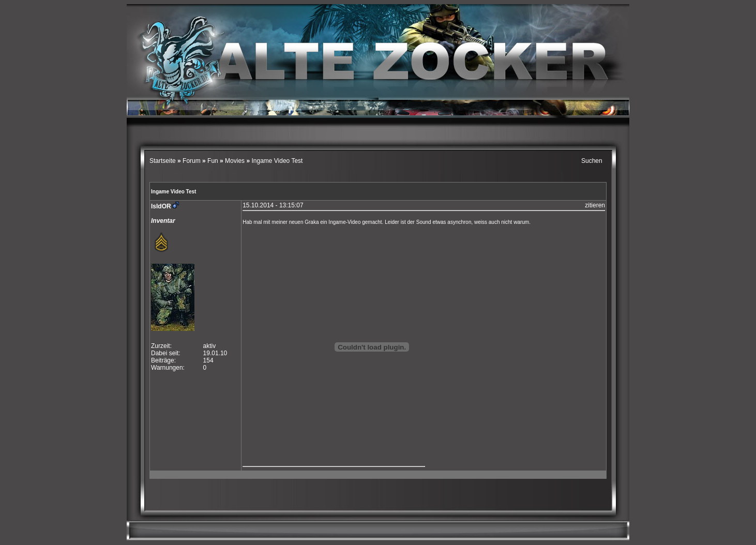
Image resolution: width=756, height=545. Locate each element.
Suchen (592, 161)
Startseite (163, 161)
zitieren (595, 205)
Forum (192, 161)
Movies (235, 161)
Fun (213, 161)
